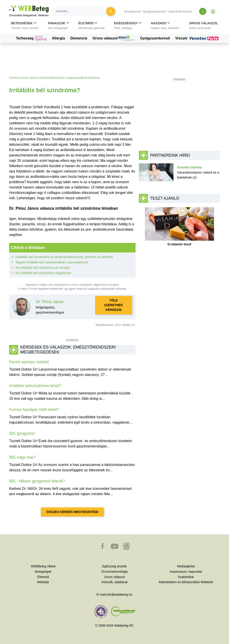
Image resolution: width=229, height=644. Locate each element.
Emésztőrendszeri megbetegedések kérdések (71, 78)
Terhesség (31, 38)
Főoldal (14, 78)
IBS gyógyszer (22, 433)
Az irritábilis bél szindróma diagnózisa (43, 273)
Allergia (59, 38)
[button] (25, 26)
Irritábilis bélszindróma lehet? (35, 386)
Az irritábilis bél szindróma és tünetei (42, 268)
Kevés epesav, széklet (29, 362)
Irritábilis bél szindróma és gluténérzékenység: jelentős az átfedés (64, 257)
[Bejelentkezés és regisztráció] (203, 11)
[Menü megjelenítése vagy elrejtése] (213, 11)
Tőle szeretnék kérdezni (114, 305)
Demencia (79, 38)
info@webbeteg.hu (119, 595)
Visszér (198, 38)
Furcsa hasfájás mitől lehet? (34, 410)
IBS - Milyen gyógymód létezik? (37, 481)
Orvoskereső (132, 11)
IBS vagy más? (23, 457)
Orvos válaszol (114, 38)
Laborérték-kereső (180, 11)
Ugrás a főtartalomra (9, 5)
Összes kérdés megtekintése (72, 512)
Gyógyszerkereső (154, 11)
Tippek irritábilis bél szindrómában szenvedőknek (52, 262)
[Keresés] (82, 11)
